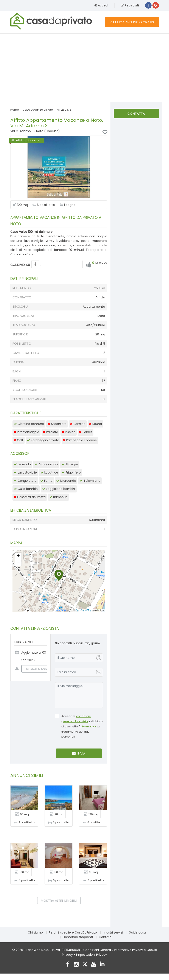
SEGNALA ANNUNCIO (39, 669)
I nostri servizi (113, 932)
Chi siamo (35, 932)
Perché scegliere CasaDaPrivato (73, 932)
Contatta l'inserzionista (136, 115)
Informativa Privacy (128, 950)
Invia (79, 753)
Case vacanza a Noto (38, 110)
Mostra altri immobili (59, 901)
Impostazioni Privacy (92, 955)
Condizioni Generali (98, 950)
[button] (59, 575)
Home (15, 110)
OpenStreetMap (84, 610)
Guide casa (137, 932)
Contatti (105, 937)
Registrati (130, 5)
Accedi (101, 5)
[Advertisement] (85, 68)
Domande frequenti (78, 937)
